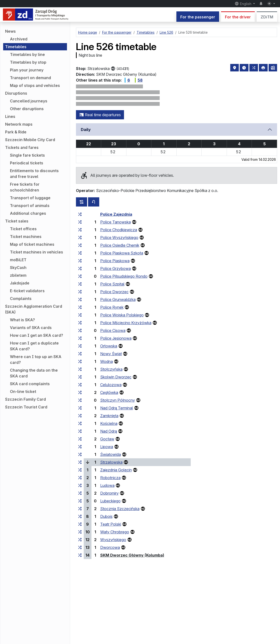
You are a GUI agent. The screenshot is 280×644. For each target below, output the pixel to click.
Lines (10, 116)
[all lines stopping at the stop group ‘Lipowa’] (80, 447)
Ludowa (107, 485)
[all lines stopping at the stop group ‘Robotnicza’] (80, 478)
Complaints (21, 299)
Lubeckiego (110, 501)
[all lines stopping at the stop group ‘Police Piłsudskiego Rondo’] (80, 276)
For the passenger (198, 17)
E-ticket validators (27, 291)
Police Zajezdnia (116, 214)
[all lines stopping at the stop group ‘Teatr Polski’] (80, 524)
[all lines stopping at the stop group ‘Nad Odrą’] (80, 431)
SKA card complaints (30, 384)
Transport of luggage (30, 198)
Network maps (19, 124)
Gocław (107, 439)
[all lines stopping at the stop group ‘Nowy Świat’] (80, 354)
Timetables (16, 47)
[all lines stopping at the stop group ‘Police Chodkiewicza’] (80, 230)
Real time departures (100, 115)
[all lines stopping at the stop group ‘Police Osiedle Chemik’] (80, 245)
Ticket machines (26, 237)
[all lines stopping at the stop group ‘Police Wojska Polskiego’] (80, 315)
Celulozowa (111, 385)
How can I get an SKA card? (37, 335)
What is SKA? (22, 320)
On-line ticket (23, 391)
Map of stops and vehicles (35, 85)
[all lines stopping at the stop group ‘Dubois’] (80, 516)
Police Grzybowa (115, 268)
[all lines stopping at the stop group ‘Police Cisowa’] (80, 330)
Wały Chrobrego (115, 532)
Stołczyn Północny (118, 400)
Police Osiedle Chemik (120, 245)
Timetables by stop (28, 62)
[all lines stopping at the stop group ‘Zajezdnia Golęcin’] (80, 470)
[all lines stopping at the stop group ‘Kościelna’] (80, 423)
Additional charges (28, 213)
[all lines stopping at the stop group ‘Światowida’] (80, 454)
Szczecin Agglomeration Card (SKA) (34, 309)
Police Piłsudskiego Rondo (124, 276)
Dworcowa (110, 547)
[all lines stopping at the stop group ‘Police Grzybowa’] (80, 268)
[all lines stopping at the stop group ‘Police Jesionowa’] (80, 338)
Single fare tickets (27, 155)
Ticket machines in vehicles (37, 252)
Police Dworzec (114, 292)
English (243, 4)
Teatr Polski (111, 524)
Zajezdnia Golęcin (116, 470)
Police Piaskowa (115, 261)
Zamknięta (109, 416)
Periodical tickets (27, 163)
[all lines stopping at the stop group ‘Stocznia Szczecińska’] (80, 509)
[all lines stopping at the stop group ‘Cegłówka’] (80, 392)
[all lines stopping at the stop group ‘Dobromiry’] (80, 493)
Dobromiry (109, 493)
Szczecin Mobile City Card (30, 140)
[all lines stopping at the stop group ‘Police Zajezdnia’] (80, 214)
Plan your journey (27, 70)
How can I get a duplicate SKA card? (34, 346)
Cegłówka (109, 392)
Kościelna (109, 423)
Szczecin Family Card (25, 399)
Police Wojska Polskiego (122, 315)
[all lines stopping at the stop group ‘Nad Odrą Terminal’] (80, 408)
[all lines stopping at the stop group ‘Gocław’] (80, 439)
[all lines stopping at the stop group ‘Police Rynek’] (80, 307)
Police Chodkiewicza (119, 230)
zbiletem (18, 275)
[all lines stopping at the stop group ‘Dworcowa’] (80, 547)
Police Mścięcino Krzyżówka (126, 323)
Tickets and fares (22, 147)
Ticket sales (17, 221)
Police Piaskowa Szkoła (122, 253)
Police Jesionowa (116, 338)
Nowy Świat (111, 354)
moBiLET (18, 260)
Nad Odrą (109, 431)
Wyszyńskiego (113, 540)
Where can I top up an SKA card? (36, 360)
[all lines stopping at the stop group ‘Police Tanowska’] (80, 222)
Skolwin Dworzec (116, 377)
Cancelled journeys (29, 101)
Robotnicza (110, 478)
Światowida (111, 454)
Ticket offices (23, 229)
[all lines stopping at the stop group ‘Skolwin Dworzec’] (80, 377)
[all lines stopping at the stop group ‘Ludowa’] (80, 485)
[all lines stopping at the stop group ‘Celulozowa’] (80, 385)
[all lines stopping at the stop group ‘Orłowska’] (80, 346)
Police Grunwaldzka (118, 299)
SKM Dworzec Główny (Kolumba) (132, 555)
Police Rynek (112, 307)
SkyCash (18, 268)
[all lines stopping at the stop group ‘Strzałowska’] (80, 462)
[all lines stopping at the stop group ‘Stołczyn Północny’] (80, 400)
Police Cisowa (113, 330)
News (10, 31)
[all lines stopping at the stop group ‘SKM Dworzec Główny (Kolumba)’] (80, 555)
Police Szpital (112, 284)
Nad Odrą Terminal (117, 408)
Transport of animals (30, 206)
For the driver (238, 17)
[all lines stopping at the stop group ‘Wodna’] (80, 361)
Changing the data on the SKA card (34, 373)
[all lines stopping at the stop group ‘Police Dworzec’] (80, 292)
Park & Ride (16, 132)
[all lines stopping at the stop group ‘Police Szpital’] (80, 284)
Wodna (107, 361)
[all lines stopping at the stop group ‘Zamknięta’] (80, 416)
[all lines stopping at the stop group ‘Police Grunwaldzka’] (80, 299)
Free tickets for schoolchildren (25, 187)
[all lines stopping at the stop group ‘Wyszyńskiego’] (80, 540)
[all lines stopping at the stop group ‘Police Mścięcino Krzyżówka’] (80, 323)
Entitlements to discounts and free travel (34, 174)
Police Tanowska (115, 222)
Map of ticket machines (32, 244)
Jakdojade (20, 283)
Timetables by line (27, 54)
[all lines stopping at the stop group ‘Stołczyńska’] (80, 369)
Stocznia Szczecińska (120, 509)
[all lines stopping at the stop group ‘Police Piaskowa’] (80, 261)
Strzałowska (111, 462)
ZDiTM (267, 17)
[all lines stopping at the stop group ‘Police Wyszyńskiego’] (80, 238)
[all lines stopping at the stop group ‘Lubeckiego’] (80, 501)
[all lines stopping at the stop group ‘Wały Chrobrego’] (80, 532)
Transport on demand (30, 78)
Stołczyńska (111, 369)
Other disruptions (27, 109)
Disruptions (16, 93)
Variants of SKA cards (31, 328)
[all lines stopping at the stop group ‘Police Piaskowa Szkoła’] (80, 253)
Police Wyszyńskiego (119, 238)
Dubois (106, 516)
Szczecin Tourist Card (26, 407)
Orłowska (109, 346)
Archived (19, 39)
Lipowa (107, 447)
